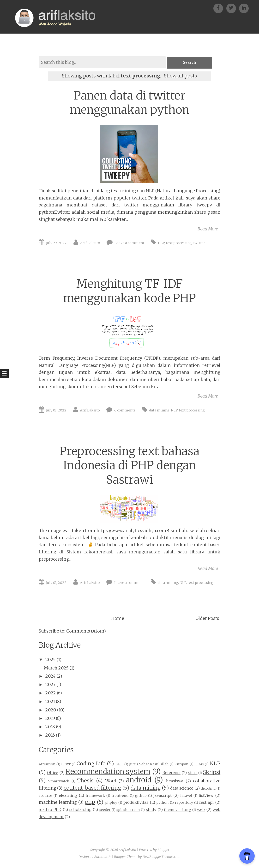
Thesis (85, 781)
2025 (51, 660)
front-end (120, 796)
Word (111, 781)
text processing (179, 243)
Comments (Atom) (86, 631)
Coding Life (91, 764)
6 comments (125, 411)
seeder (105, 810)
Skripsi (212, 772)
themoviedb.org (178, 810)
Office (53, 773)
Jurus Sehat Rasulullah (149, 764)
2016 (50, 736)
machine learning (58, 803)
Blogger (163, 850)
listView (206, 796)
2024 (51, 676)
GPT (119, 764)
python (163, 803)
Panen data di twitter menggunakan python (130, 103)
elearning (68, 796)
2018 (50, 727)
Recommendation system (108, 772)
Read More (208, 229)
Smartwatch (59, 782)
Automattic (103, 857)
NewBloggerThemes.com (162, 857)
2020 (51, 710)
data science (182, 788)
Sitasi (193, 773)
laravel (186, 796)
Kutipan (181, 764)
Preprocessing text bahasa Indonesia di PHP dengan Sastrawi (129, 466)
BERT (66, 764)
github (141, 796)
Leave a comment (129, 243)
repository (184, 803)
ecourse (45, 796)
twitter (199, 243)
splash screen (128, 810)
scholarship (80, 810)
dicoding (208, 789)
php (90, 802)
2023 (50, 685)
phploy (111, 803)
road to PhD (50, 810)
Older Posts (207, 619)
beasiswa (175, 781)
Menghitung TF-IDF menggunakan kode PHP (129, 291)
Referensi (172, 773)
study (151, 810)
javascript (163, 796)
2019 (50, 718)
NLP (161, 243)
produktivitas (136, 803)
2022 (51, 693)
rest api (206, 803)
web (201, 810)
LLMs (199, 764)
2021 (50, 702)
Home (118, 619)
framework (95, 796)
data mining (159, 411)
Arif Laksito (90, 243)
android (139, 780)
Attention (47, 764)
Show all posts (181, 76)
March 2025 (56, 668)
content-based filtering (92, 788)
